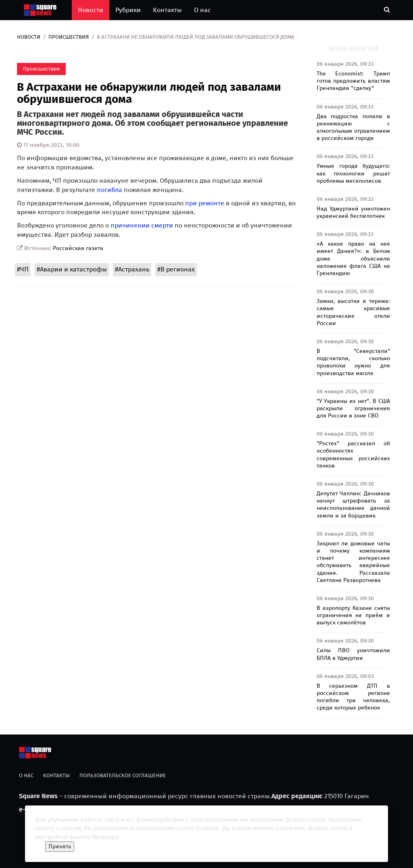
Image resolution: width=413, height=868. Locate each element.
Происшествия (69, 37)
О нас (202, 10)
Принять (60, 846)
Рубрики (128, 10)
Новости (91, 10)
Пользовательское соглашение (123, 775)
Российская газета (78, 248)
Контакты (167, 10)
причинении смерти (142, 225)
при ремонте (205, 203)
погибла (110, 190)
